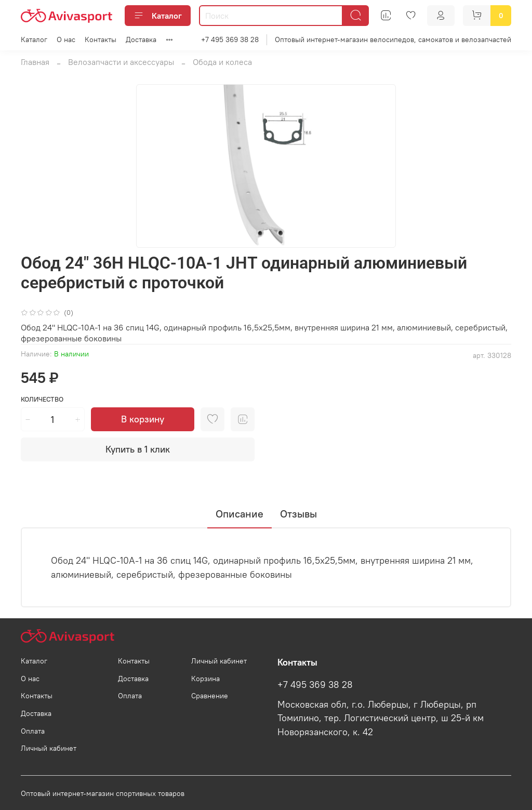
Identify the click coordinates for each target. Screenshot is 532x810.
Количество (42, 399)
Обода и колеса (222, 62)
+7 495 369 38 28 (230, 39)
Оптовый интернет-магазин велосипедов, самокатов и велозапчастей (393, 39)
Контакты (101, 39)
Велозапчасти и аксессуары (121, 62)
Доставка (141, 39)
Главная (35, 62)
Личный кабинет (49, 748)
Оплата (33, 731)
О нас (66, 39)
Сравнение (210, 696)
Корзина (205, 679)
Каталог (158, 16)
